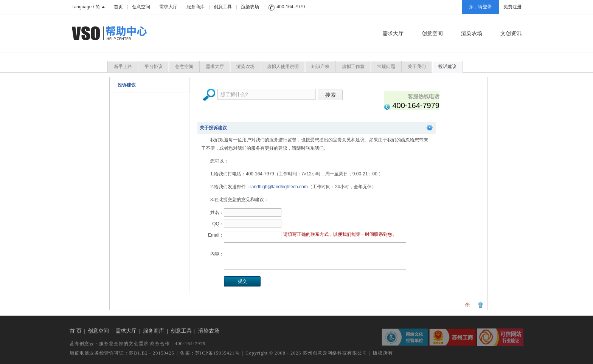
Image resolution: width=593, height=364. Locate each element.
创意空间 (141, 7)
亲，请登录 (480, 7)
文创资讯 (511, 33)
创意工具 (223, 7)
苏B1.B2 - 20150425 (152, 353)
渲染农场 (250, 7)
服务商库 (196, 7)
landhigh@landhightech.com (279, 187)
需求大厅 (168, 7)
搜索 (330, 95)
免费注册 (512, 7)
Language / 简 (88, 7)
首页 (118, 7)
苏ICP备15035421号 (217, 353)
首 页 (76, 331)
